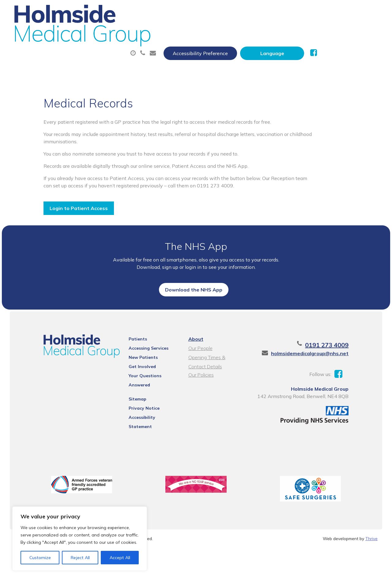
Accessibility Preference (261, 11)
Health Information (167, 52)
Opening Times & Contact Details (215, 396)
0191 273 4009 (342, 383)
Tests (315, 30)
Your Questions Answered (150, 414)
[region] (80, 539)
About (96, 30)
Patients (131, 377)
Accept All (120, 558)
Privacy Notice (137, 438)
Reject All (80, 558)
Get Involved (136, 404)
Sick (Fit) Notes (268, 30)
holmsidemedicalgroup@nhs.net (325, 391)
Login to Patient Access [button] (64, 205)
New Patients (101, 52)
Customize (40, 558)
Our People (200, 386)
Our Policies (200, 413)
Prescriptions (211, 30)
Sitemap (131, 429)
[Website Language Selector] (333, 11)
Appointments (151, 30)
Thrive (371, 574)
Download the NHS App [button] (194, 315)
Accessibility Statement (147, 447)
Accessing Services (142, 386)
